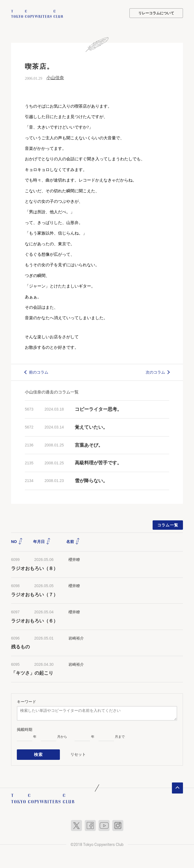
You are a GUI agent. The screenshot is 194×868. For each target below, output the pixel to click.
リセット (78, 753)
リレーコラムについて (156, 13)
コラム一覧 (168, 525)
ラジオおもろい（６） (34, 620)
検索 (38, 754)
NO (17, 541)
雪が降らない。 (91, 480)
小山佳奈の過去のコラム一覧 (52, 392)
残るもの (20, 647)
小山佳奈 (55, 77)
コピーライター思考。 (98, 409)
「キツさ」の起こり (32, 673)
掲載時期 (25, 729)
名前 (73, 541)
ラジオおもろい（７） (34, 594)
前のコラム (39, 372)
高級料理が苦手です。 (98, 463)
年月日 (42, 541)
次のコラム (155, 372)
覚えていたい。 (91, 427)
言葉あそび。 (89, 445)
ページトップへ (177, 787)
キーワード (26, 701)
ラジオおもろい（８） (34, 568)
